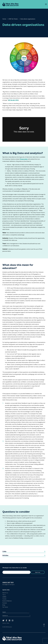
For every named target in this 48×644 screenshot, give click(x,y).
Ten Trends (5, 607)
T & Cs (4, 595)
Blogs (4, 605)
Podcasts (5, 603)
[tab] (24, 552)
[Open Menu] (46, 4)
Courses (4, 599)
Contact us (5, 616)
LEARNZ (4, 597)
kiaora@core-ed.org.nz (8, 585)
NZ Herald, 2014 (13, 100)
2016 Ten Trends (13, 19)
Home (4, 19)
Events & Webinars (7, 601)
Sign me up (38, 572)
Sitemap (4, 623)
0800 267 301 (8, 583)
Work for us (5, 593)
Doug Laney (24, 159)
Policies (8, 623)
